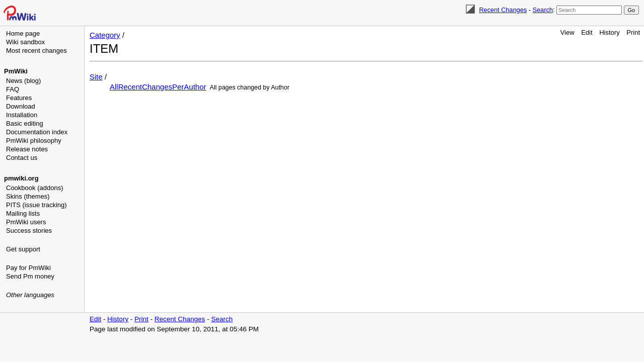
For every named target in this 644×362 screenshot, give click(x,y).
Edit (587, 32)
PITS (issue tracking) (36, 205)
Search (542, 10)
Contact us (22, 158)
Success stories (29, 231)
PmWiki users (26, 222)
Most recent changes (36, 51)
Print (633, 32)
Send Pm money (30, 276)
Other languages (30, 295)
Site (96, 77)
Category (105, 35)
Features (19, 98)
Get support (23, 249)
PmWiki (16, 71)
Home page (23, 33)
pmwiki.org (21, 178)
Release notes (27, 149)
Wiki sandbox (25, 42)
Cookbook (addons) (34, 188)
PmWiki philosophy (34, 141)
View (568, 32)
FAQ (13, 89)
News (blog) (23, 81)
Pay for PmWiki (28, 268)
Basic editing (25, 123)
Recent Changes (503, 10)
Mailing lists (23, 213)
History (609, 32)
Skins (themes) (28, 196)
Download (21, 106)
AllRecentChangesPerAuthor (158, 87)
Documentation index (37, 132)
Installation (22, 115)
